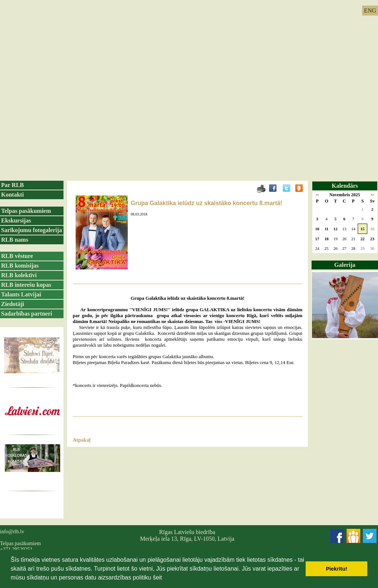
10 (317, 229)
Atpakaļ (82, 440)
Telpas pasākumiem (26, 211)
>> (372, 195)
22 (363, 239)
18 (327, 239)
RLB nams (15, 240)
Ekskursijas (16, 220)
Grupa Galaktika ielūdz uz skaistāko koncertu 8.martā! (207, 203)
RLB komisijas (20, 266)
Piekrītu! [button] (337, 569)
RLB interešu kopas (26, 285)
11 (326, 229)
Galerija (345, 265)
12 (335, 229)
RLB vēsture (17, 256)
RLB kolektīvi (19, 275)
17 (317, 239)
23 (372, 239)
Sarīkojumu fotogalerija (32, 230)
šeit (157, 577)
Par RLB (12, 185)
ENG (370, 11)
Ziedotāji (13, 304)
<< (317, 195)
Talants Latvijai (21, 294)
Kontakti (12, 195)
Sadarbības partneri (27, 314)
